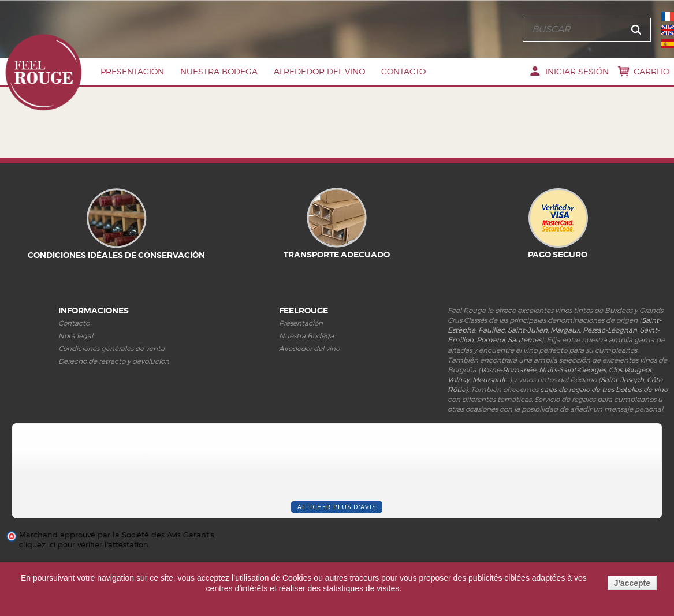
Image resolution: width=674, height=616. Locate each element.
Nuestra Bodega (219, 71)
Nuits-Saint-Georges (572, 370)
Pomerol (491, 340)
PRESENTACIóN (132, 71)
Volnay (459, 380)
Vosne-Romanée (508, 370)
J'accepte (632, 583)
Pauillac (491, 330)
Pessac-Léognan (610, 330)
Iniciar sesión (577, 71)
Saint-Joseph (622, 380)
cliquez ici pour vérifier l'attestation (84, 545)
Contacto (403, 71)
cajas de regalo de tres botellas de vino (604, 389)
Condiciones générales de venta (111, 348)
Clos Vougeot (630, 370)
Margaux (565, 330)
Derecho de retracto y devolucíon (114, 361)
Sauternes (524, 340)
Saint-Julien (528, 330)
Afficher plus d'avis (337, 507)
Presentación (301, 323)
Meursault (489, 380)
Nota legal (76, 336)
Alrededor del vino (319, 71)
